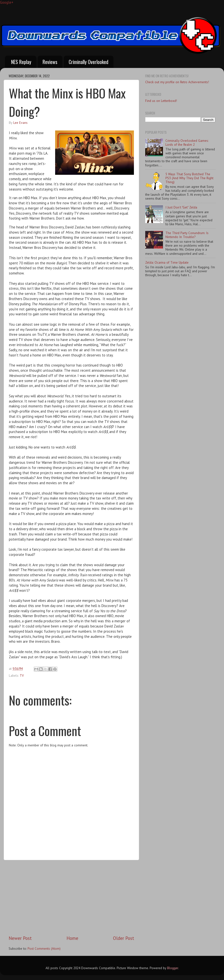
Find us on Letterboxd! (161, 101)
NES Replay (21, 62)
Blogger (173, 968)
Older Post (124, 938)
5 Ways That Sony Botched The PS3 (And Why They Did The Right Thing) (189, 178)
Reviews (50, 62)
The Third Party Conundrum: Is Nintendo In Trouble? (187, 235)
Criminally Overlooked (88, 62)
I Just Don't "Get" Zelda (181, 207)
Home (72, 938)
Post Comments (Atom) (44, 948)
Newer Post (20, 938)
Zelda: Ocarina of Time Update (167, 262)
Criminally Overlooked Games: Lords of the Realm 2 (187, 143)
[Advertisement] (71, 898)
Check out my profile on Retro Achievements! (177, 82)
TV (22, 675)
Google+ (7, 2)
